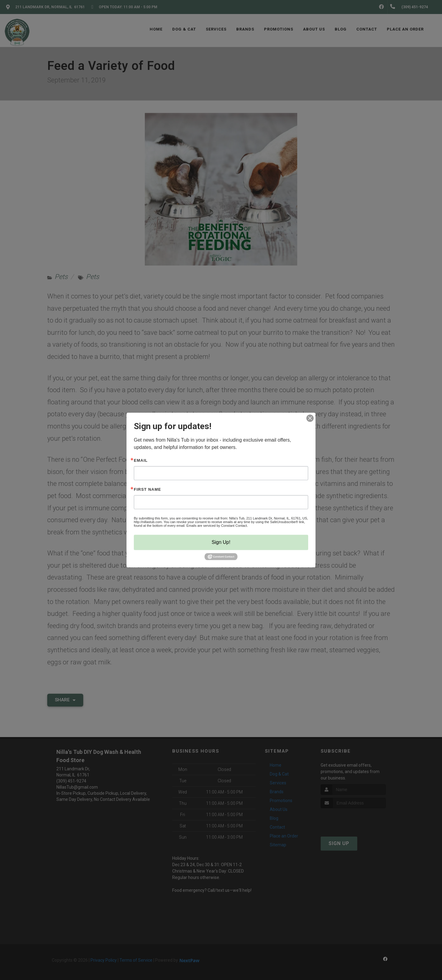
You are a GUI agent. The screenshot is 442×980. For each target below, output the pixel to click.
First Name (147, 489)
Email (141, 460)
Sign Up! (221, 542)
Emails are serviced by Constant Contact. (217, 526)
